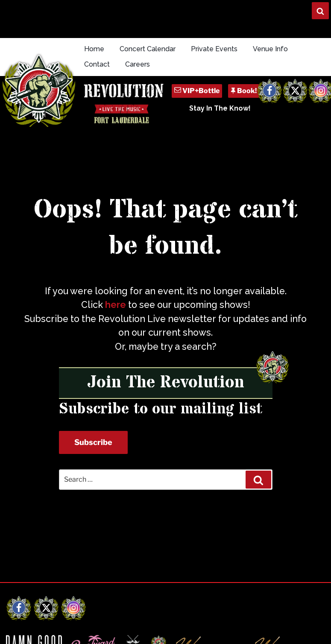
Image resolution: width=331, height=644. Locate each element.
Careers (138, 64)
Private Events (214, 49)
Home (94, 49)
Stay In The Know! (220, 108)
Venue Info (270, 49)
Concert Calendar (148, 49)
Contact (97, 64)
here (116, 305)
